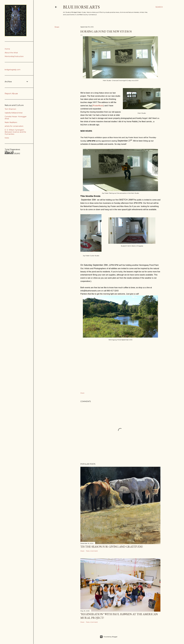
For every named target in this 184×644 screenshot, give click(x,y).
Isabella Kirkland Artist (14, 113)
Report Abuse (11, 94)
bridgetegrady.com (13, 70)
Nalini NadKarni (11, 122)
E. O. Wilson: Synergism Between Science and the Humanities (15, 132)
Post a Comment (92, 551)
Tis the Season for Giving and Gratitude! (112, 547)
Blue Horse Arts (81, 7)
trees (7, 138)
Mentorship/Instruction (14, 56)
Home (7, 49)
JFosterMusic (98, 106)
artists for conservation (14, 126)
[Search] (159, 7)
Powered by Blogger (109, 637)
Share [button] (57, 27)
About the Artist (11, 53)
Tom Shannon (10, 109)
